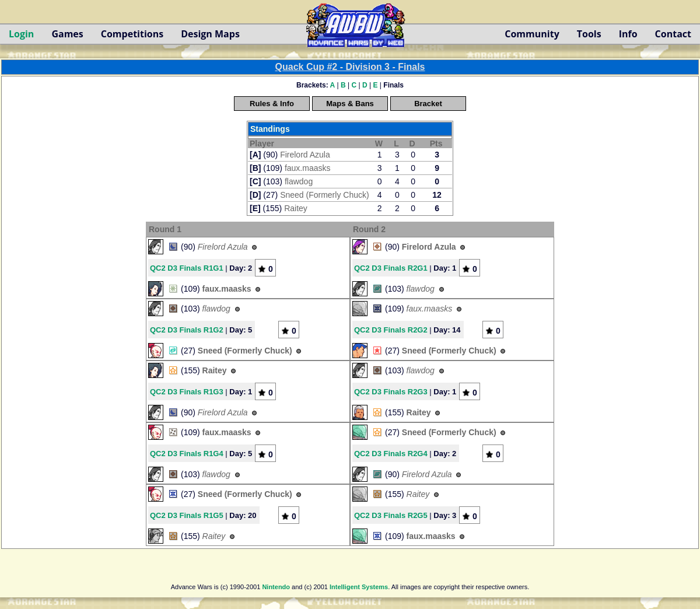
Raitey (296, 208)
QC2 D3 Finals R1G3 (187, 392)
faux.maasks (308, 168)
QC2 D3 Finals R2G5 (391, 515)
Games (67, 34)
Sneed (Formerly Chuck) (325, 195)
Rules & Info (272, 104)
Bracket (428, 104)
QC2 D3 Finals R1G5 (187, 515)
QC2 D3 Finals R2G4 (391, 454)
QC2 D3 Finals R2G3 (391, 392)
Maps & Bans (350, 104)
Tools (589, 34)
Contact (673, 34)
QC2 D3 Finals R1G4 (187, 454)
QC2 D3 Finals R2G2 (391, 330)
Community (532, 34)
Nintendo (276, 587)
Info (628, 34)
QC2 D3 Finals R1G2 (187, 330)
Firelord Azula (305, 155)
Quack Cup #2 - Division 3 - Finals (350, 67)
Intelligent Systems (359, 587)
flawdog (299, 181)
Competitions (132, 34)
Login (21, 34)
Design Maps (210, 34)
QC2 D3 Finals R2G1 (391, 268)
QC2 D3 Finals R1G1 (187, 268)
